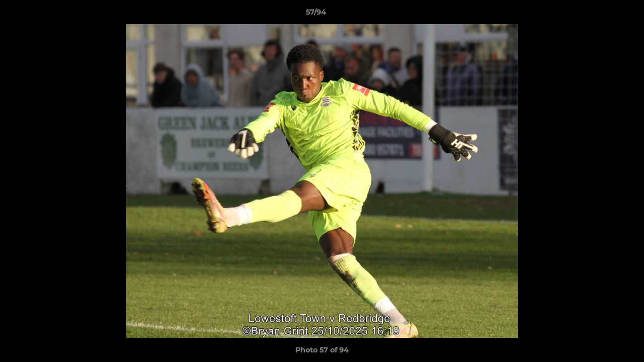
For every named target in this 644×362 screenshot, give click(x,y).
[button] (602, 15)
